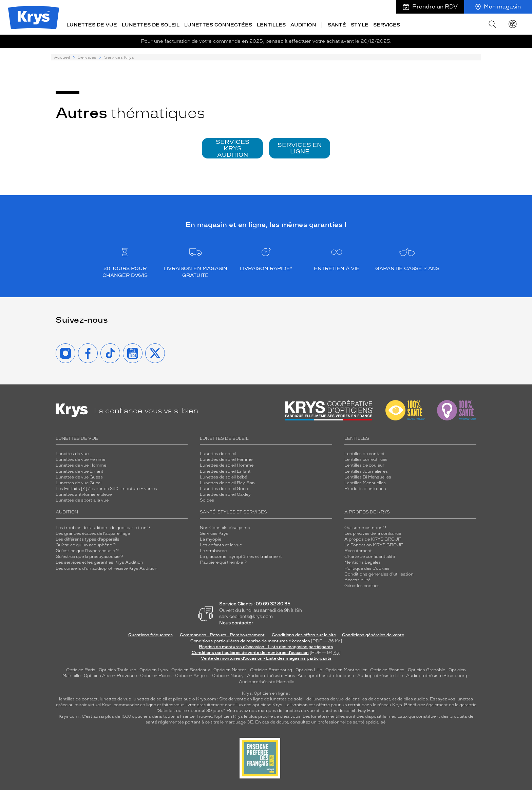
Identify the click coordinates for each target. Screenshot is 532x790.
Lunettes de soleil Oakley (225, 494)
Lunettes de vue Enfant (80, 471)
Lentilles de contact (365, 453)
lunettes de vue (115, 698)
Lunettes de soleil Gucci (224, 488)
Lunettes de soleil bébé (223, 476)
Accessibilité (357, 579)
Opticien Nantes (231, 670)
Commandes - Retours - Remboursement (222, 635)
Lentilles (271, 25)
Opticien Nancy (228, 675)
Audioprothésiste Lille (380, 675)
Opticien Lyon (154, 670)
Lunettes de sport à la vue (82, 500)
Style (360, 25)
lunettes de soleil (150, 698)
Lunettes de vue (92, 25)
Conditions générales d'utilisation (379, 573)
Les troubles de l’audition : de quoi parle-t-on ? (103, 527)
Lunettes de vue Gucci (79, 482)
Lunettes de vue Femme (80, 459)
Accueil (62, 57)
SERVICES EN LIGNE (300, 147)
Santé (337, 25)
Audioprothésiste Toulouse (326, 675)
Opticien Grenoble (426, 670)
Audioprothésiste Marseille (267, 681)
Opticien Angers (192, 675)
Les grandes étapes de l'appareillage (93, 533)
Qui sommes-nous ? (365, 527)
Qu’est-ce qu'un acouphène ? (86, 544)
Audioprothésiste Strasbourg (437, 675)
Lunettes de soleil (151, 25)
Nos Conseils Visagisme (225, 527)
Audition (303, 25)
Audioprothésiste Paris (271, 675)
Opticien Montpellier (346, 670)
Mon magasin (498, 7)
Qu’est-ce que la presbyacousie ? (89, 556)
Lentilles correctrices (366, 459)
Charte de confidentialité (370, 556)
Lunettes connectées (218, 25)
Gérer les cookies (362, 585)
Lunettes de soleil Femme (226, 459)
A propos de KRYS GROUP (373, 539)
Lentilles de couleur (364, 465)
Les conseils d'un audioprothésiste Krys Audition (107, 568)
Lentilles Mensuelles (365, 482)
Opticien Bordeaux (191, 670)
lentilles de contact (78, 698)
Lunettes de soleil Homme (227, 465)
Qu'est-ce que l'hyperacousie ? (87, 550)
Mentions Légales (363, 562)
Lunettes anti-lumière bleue (84, 494)
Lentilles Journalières (366, 471)
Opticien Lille (309, 670)
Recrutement (358, 550)
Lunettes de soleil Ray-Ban (227, 482)
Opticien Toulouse (117, 670)
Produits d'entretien (365, 488)
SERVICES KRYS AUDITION (233, 148)
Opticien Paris (81, 670)
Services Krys (214, 533)
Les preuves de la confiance (373, 533)
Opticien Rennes (387, 670)
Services (387, 25)
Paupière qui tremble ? (223, 562)
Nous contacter (236, 622)
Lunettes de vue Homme (81, 465)
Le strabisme (213, 550)
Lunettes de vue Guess (79, 476)
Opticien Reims (156, 675)
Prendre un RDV (430, 7)
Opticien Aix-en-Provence (110, 675)
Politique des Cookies (367, 568)
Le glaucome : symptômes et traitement (241, 556)
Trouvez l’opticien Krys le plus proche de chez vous (249, 716)
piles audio (184, 698)
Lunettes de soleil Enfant (225, 471)
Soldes (207, 500)
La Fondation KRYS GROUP (374, 544)
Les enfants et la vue (221, 544)
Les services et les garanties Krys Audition (99, 562)
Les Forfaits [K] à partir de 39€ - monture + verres (106, 488)
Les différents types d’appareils (88, 539)
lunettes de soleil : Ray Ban (348, 710)
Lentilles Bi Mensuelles (368, 476)
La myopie (211, 539)
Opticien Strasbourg (271, 670)
